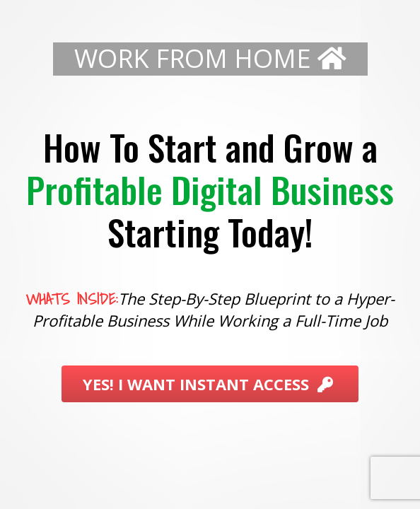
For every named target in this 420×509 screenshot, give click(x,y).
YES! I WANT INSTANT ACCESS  (210, 385)
